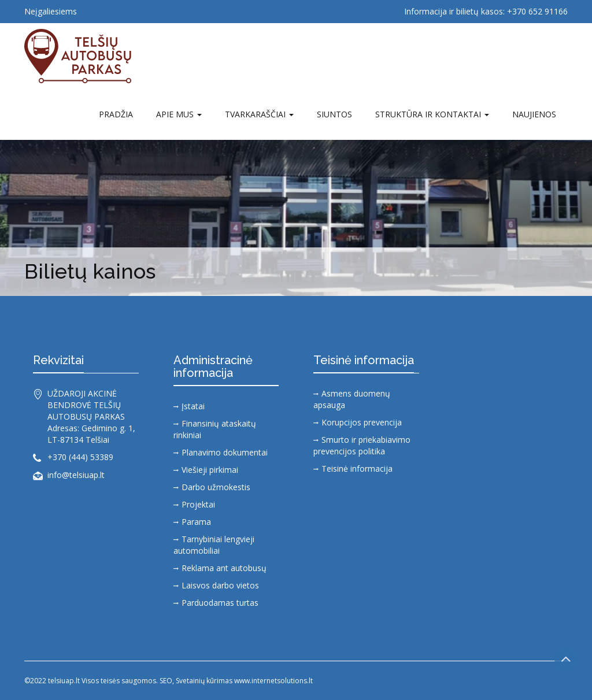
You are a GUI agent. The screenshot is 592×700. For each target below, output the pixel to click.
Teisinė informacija (357, 468)
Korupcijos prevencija (362, 422)
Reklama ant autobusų (224, 568)
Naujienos (534, 114)
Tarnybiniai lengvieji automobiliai (214, 545)
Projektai (198, 504)
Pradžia (116, 114)
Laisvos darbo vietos (220, 585)
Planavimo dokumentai (225, 452)
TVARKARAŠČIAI (259, 114)
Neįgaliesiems (51, 11)
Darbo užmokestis (216, 487)
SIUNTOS (334, 114)
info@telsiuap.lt (76, 475)
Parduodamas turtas (220, 603)
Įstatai (193, 406)
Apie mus (179, 114)
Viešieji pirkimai (210, 470)
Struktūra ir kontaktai (432, 114)
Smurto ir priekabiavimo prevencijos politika (362, 445)
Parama (196, 522)
